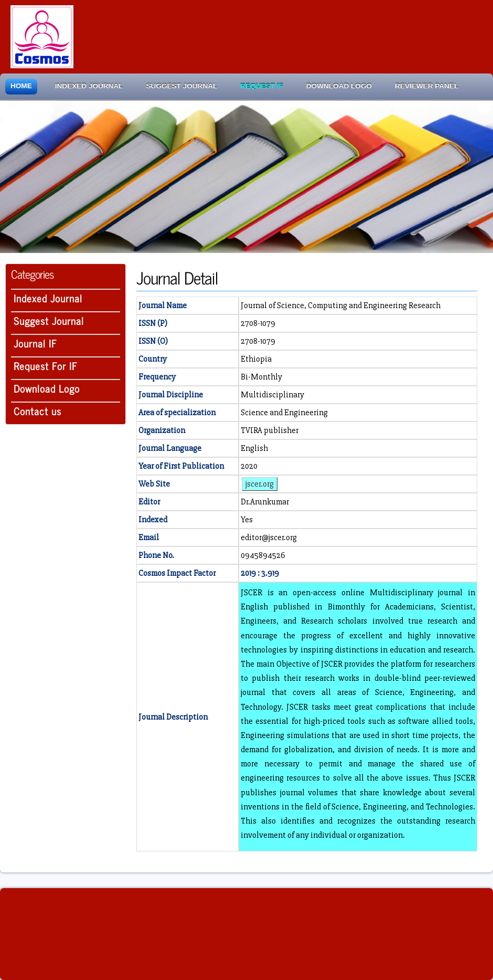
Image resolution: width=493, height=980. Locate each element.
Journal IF (35, 343)
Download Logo (339, 86)
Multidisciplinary (272, 395)
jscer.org (260, 484)
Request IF (261, 86)
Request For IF (46, 366)
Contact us (37, 411)
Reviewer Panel (427, 86)
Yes (247, 520)
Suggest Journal (182, 86)
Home (21, 86)
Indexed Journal (89, 86)
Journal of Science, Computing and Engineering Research (341, 305)
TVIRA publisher (270, 430)
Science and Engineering (284, 413)
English (254, 448)
